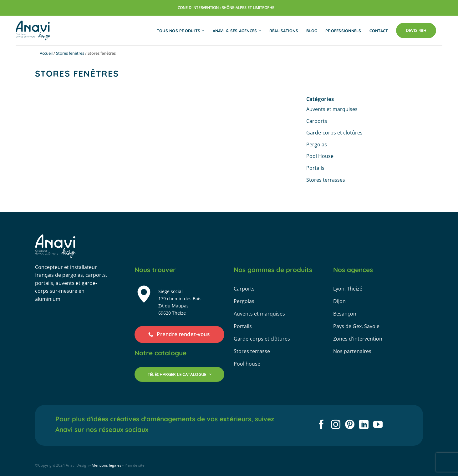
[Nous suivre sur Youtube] (378, 425)
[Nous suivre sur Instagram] (336, 425)
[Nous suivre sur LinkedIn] (364, 425)
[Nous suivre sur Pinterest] (350, 425)
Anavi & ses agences (237, 30)
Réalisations (284, 31)
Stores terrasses (326, 180)
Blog (312, 31)
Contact (379, 31)
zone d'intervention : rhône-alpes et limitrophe (226, 8)
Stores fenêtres (70, 53)
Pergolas (317, 144)
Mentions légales (107, 465)
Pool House (320, 156)
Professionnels (343, 31)
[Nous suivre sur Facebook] (321, 425)
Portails (315, 168)
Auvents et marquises (332, 109)
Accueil (46, 53)
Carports (317, 121)
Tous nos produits (181, 30)
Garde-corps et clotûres (334, 133)
